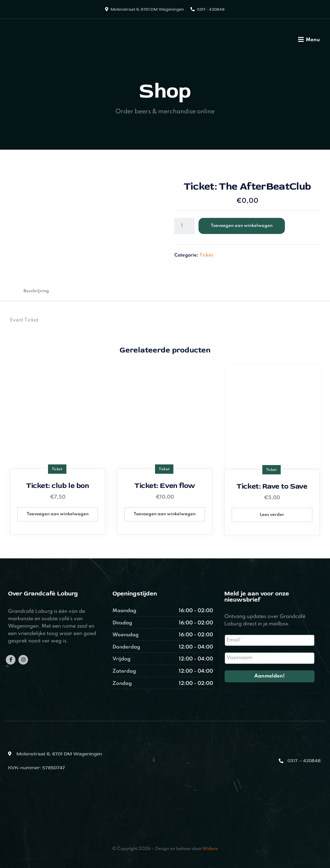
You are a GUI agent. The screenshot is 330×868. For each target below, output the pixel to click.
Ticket (206, 255)
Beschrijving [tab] (36, 291)
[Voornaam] (270, 658)
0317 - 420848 (211, 9)
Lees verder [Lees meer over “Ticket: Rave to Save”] (272, 515)
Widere (210, 849)
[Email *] (270, 640)
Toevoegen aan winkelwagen (242, 226)
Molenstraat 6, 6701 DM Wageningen (147, 9)
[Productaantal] (184, 226)
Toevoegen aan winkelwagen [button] (58, 514)
